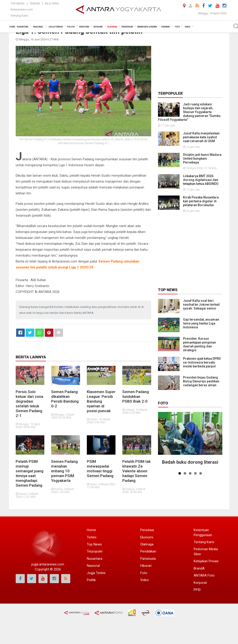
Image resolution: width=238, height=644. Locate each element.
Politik (91, 580)
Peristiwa (147, 530)
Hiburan (146, 566)
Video (145, 580)
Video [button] (188, 27)
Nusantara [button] (23, 27)
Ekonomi (147, 537)
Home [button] (12, 27)
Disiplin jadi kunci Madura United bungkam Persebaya (202, 159)
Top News (18, 4)
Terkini (35, 4)
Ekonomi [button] (98, 27)
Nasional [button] (38, 27)
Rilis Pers (52, 4)
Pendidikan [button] (127, 27)
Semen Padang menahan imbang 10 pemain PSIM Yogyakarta (64, 471)
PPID (197, 590)
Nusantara (95, 559)
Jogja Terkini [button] (56, 27)
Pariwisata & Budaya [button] (147, 27)
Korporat (200, 583)
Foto (163, 403)
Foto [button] (177, 27)
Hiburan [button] (165, 27)
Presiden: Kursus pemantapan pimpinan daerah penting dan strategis (199, 344)
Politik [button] (71, 27)
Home (91, 530)
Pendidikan (148, 551)
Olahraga (147, 544)
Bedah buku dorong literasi (190, 462)
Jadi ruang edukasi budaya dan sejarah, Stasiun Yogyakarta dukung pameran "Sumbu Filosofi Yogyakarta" (189, 112)
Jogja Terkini (96, 573)
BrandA (199, 568)
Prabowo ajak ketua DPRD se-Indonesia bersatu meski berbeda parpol (202, 362)
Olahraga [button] (112, 27)
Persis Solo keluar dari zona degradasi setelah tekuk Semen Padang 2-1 (29, 404)
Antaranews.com (22, 9)
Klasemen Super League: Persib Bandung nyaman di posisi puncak (101, 401)
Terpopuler (95, 551)
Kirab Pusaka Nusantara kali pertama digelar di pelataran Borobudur (201, 201)
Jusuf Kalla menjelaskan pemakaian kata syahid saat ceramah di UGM (201, 137)
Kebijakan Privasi (206, 561)
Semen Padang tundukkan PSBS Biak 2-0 (136, 396)
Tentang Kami (19, 16)
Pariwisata (148, 559)
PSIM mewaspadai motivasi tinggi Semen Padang (100, 469)
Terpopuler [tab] (170, 93)
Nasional (93, 566)
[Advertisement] (192, 56)
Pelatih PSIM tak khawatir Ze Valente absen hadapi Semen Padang (137, 471)
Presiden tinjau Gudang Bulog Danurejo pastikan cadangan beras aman (201, 381)
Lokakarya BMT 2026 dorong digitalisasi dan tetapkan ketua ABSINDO (201, 180)
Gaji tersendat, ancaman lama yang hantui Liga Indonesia (201, 323)
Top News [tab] (168, 290)
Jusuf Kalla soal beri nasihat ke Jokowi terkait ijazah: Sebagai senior (201, 305)
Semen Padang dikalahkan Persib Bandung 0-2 (65, 399)
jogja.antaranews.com (48, 564)
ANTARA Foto (204, 575)
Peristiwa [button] (84, 27)
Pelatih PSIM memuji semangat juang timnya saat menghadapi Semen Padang (30, 473)
